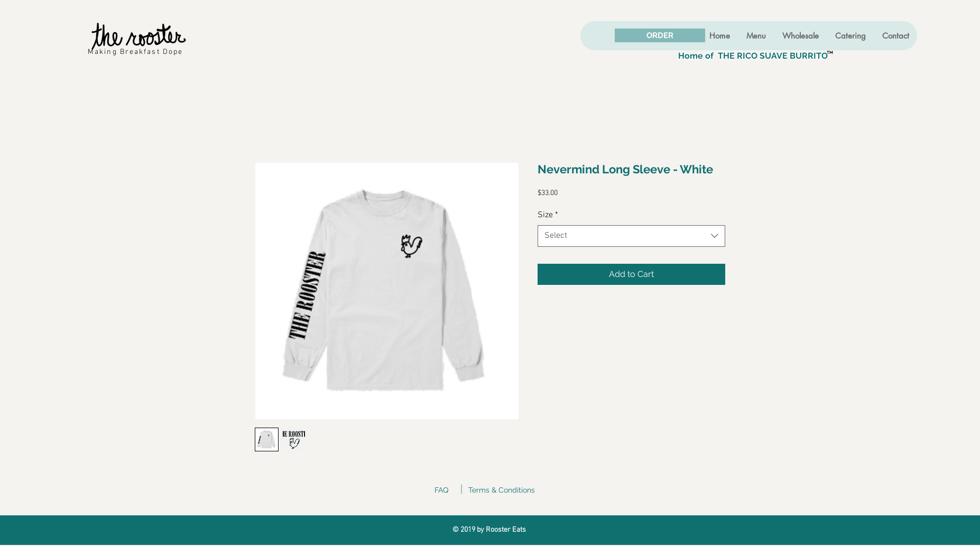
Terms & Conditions (502, 490)
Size (548, 215)
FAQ (441, 490)
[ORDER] (660, 35)
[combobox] (631, 236)
